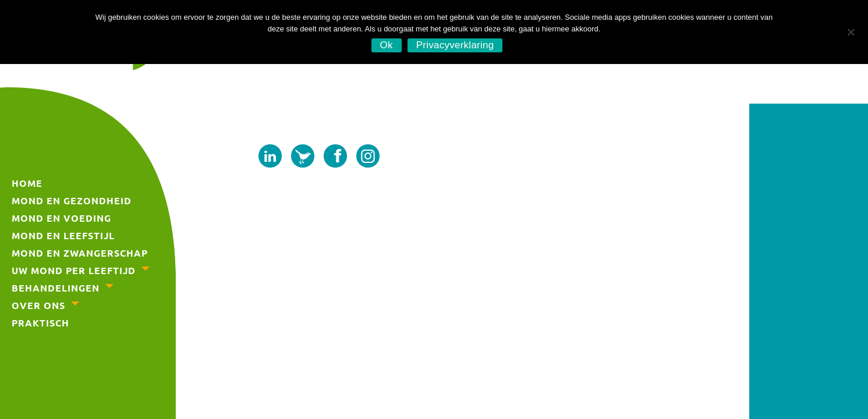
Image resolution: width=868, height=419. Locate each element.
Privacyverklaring (455, 45)
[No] (851, 31)
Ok (387, 45)
